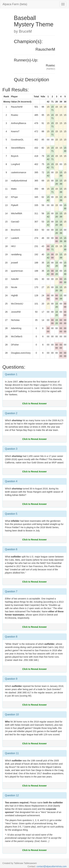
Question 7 (11, 591)
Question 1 (11, 374)
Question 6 (11, 549)
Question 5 (11, 514)
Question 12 (12, 795)
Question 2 (11, 413)
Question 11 (12, 753)
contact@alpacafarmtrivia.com (52, 866)
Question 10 (12, 714)
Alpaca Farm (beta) (15, 4)
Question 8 (11, 637)
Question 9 (11, 679)
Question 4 (11, 481)
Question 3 (11, 449)
